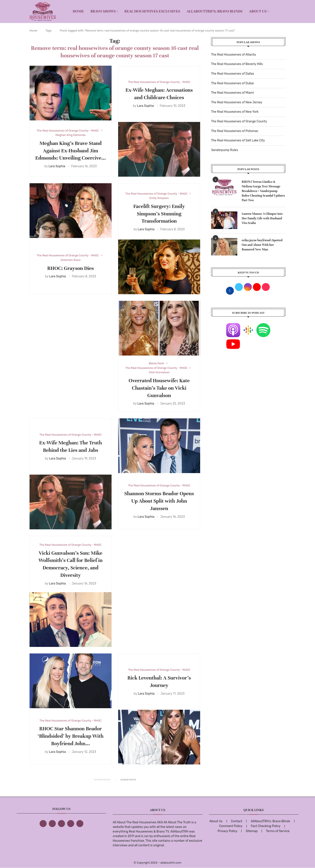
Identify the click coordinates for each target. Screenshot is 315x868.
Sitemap (252, 831)
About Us (258, 11)
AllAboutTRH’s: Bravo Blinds (214, 11)
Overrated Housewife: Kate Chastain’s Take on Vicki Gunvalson (159, 388)
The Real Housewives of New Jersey (237, 102)
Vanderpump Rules (225, 150)
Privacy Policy (227, 831)
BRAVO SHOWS (103, 11)
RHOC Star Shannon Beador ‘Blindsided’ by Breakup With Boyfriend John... (71, 736)
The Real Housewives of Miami (232, 93)
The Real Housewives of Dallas (233, 74)
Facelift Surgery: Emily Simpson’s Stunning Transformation (159, 214)
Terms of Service (278, 831)
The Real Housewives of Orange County (239, 121)
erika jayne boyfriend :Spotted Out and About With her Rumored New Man (262, 245)
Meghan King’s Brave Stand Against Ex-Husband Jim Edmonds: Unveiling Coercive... (70, 151)
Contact (237, 821)
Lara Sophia (57, 166)
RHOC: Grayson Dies (71, 268)
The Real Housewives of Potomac (235, 131)
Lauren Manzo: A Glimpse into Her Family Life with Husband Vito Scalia (262, 218)
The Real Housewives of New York (235, 112)
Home (78, 11)
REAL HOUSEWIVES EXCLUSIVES (152, 11)
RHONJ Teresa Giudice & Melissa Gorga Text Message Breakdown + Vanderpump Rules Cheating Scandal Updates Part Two (263, 191)
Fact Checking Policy (266, 826)
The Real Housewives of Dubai (232, 83)
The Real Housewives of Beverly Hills (237, 64)
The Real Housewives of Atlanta (233, 55)
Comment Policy (231, 826)
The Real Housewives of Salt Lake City (238, 140)
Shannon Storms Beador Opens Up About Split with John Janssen (159, 501)
